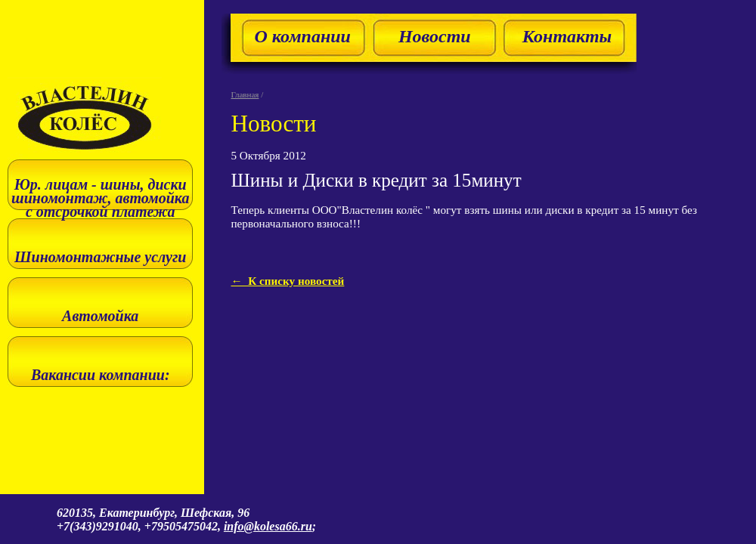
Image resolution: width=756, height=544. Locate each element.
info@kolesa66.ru (268, 526)
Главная (245, 94)
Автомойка (100, 316)
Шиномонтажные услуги (100, 257)
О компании (302, 36)
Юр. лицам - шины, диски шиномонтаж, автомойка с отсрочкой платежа (100, 198)
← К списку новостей (287, 281)
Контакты (567, 36)
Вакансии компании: (101, 375)
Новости (435, 36)
